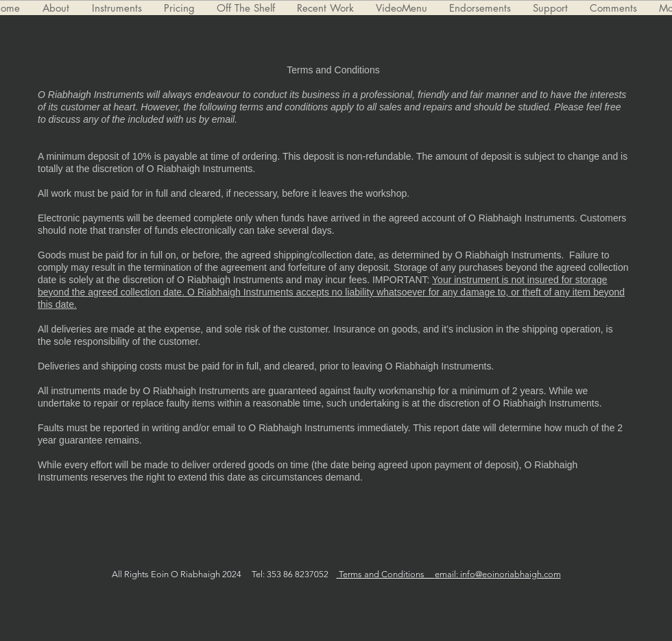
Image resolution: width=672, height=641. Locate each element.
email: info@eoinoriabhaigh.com (498, 574)
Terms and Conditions (386, 574)
